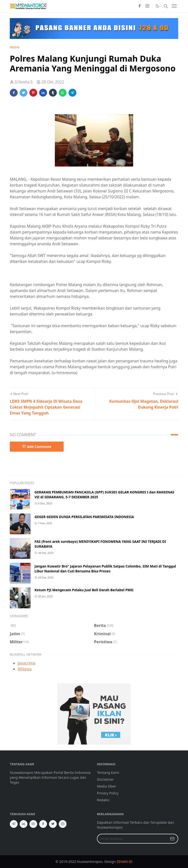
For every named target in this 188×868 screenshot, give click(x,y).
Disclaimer (105, 779)
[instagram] (147, 6)
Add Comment (37, 447)
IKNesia (25, 669)
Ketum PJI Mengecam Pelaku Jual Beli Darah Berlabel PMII (84, 590)
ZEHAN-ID (124, 862)
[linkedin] (23, 824)
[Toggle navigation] (174, 6)
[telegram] (14, 824)
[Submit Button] (172, 839)
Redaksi (103, 800)
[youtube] (33, 824)
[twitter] (53, 824)
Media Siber (106, 786)
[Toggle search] (166, 6)
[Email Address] (132, 839)
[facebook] (140, 6)
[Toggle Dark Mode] (157, 6)
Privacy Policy (108, 793)
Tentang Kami (108, 773)
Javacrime (27, 663)
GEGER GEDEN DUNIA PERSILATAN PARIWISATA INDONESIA (84, 517)
